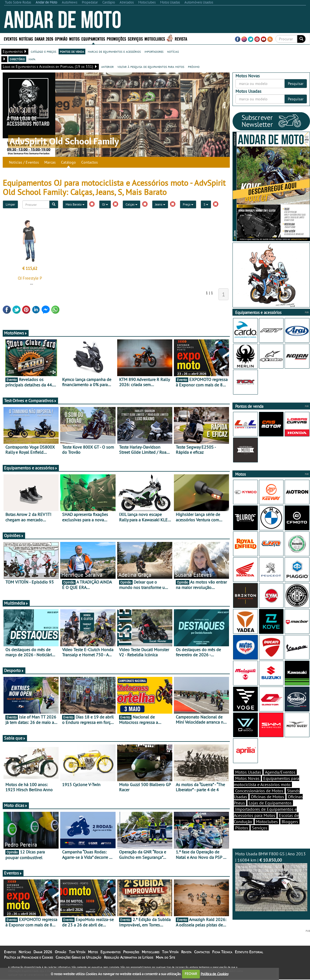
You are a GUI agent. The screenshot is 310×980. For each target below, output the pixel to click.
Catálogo (68, 162)
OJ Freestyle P (30, 278)
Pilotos (242, 837)
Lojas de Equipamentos (270, 812)
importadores (154, 51)
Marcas (50, 162)
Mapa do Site (165, 964)
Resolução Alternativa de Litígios (129, 964)
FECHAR (191, 974)
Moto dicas (16, 805)
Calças (132, 204)
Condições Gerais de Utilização (78, 964)
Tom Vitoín (77, 958)
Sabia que (15, 738)
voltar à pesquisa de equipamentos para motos (151, 67)
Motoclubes (155, 39)
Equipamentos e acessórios (31, 468)
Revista (181, 39)
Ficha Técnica (222, 958)
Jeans (160, 204)
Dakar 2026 (44, 39)
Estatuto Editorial (249, 958)
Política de (214, 974)
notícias (173, 51)
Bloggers (290, 831)
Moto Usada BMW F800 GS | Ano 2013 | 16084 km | (271, 891)
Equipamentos (93, 39)
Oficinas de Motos (267, 806)
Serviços (135, 39)
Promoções (116, 39)
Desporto (14, 670)
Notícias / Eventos (24, 162)
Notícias (26, 39)
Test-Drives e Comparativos (30, 400)
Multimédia (16, 603)
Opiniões (14, 535)
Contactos (90, 162)
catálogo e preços (43, 51)
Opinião (61, 39)
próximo (194, 67)
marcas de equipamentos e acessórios (114, 51)
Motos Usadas (248, 782)
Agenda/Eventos (280, 782)
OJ (105, 204)
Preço (188, 204)
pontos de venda (72, 51)
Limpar (10, 204)
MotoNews (16, 333)
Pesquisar (296, 84)
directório (17, 59)
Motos (74, 39)
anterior (107, 67)
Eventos (11, 39)
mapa (32, 59)
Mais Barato (75, 204)
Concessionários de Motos (259, 800)
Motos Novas (247, 788)
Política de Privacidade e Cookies (28, 964)
